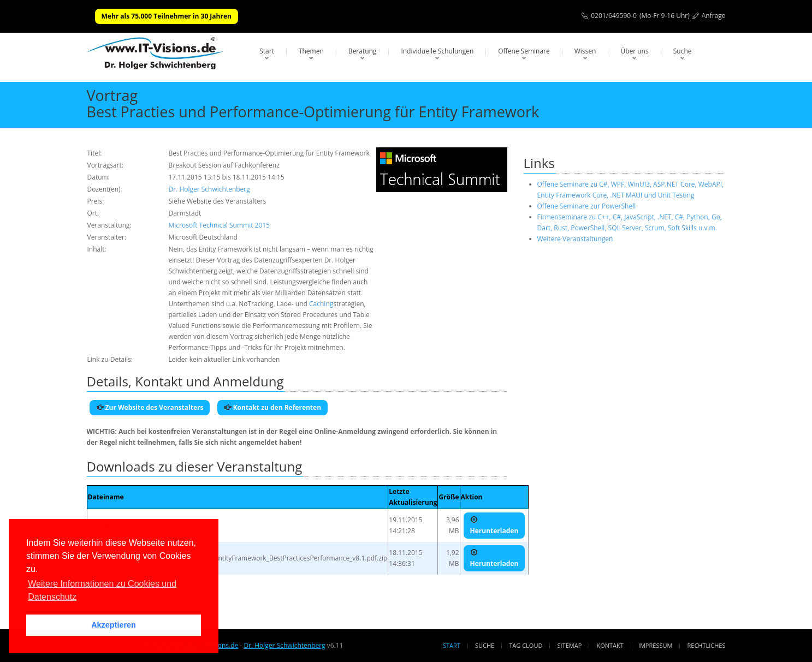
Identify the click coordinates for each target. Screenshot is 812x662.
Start (267, 51)
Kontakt (610, 645)
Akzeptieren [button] (114, 625)
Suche (683, 51)
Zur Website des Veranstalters (150, 407)
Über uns (634, 51)
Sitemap (570, 645)
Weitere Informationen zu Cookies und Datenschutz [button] (102, 590)
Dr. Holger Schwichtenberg (209, 189)
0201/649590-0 (614, 16)
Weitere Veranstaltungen (575, 239)
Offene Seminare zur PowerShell (587, 206)
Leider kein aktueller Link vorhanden (224, 359)
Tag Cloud (526, 645)
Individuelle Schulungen (437, 51)
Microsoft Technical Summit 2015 (220, 225)
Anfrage (714, 16)
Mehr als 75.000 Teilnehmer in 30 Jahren (167, 16)
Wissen (585, 51)
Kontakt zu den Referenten (273, 407)
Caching (321, 304)
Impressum (655, 645)
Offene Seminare (524, 51)
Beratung (363, 51)
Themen (311, 51)
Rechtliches (707, 645)
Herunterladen (494, 526)
